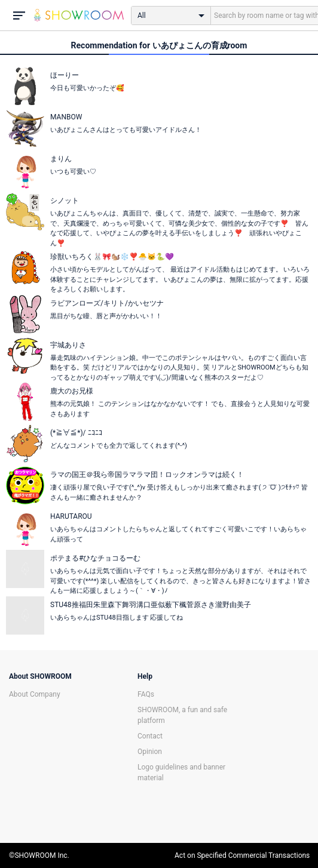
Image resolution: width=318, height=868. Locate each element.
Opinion (150, 752)
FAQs (146, 694)
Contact (150, 736)
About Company (35, 694)
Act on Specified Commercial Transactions (242, 855)
